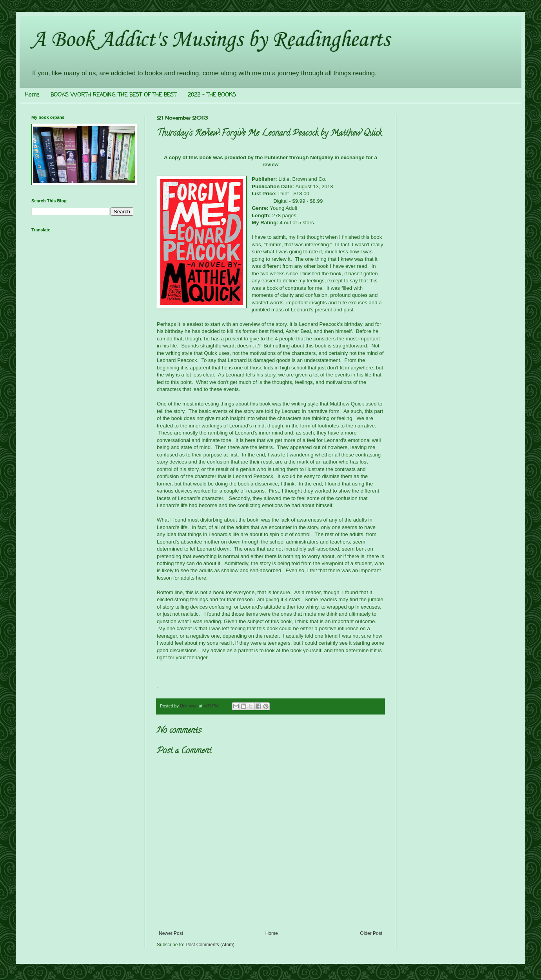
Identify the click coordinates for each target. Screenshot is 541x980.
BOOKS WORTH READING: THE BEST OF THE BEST (113, 95)
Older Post (371, 933)
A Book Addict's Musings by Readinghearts (211, 39)
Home (32, 95)
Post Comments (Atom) (210, 945)
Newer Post (171, 933)
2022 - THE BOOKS (212, 95)
